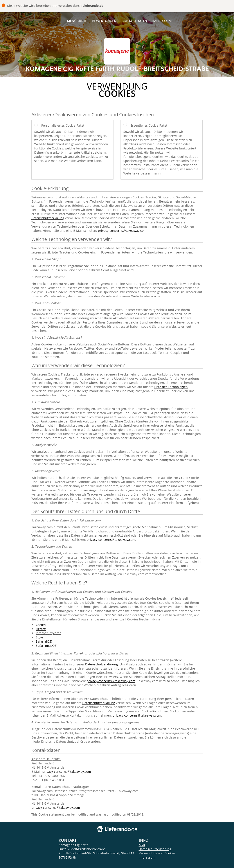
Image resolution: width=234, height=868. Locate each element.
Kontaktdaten (134, 21)
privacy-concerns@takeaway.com (122, 231)
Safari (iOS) (44, 641)
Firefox (41, 629)
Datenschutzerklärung (48, 218)
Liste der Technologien (171, 387)
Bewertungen (104, 21)
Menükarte (77, 21)
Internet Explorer (48, 633)
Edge (39, 637)
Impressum (162, 21)
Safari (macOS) (47, 646)
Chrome (42, 625)
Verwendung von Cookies (157, 853)
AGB (142, 845)
